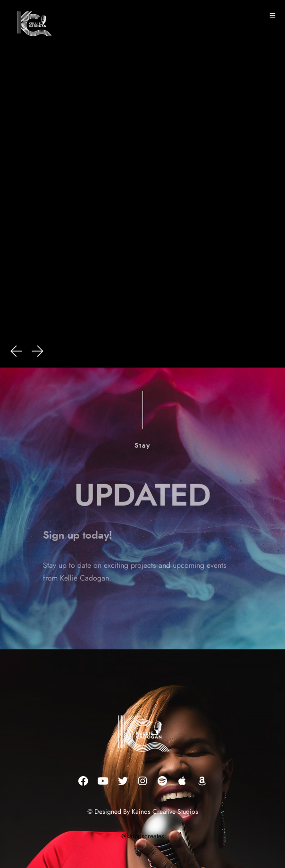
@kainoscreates (143, 836)
